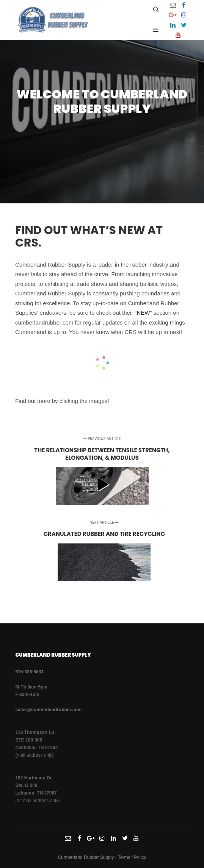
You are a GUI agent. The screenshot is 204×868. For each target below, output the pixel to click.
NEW (143, 313)
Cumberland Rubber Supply (86, 857)
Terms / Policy (132, 857)
